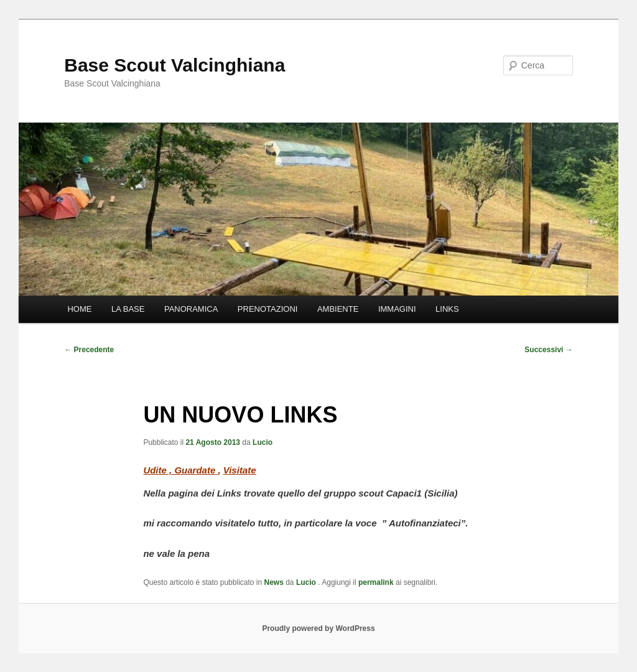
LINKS (447, 309)
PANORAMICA (191, 309)
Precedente (89, 350)
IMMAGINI (397, 309)
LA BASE (128, 309)
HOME (79, 309)
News (274, 582)
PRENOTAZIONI (268, 309)
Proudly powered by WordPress (318, 628)
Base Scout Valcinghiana (174, 65)
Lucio (263, 442)
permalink (376, 582)
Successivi (548, 350)
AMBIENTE (338, 309)
